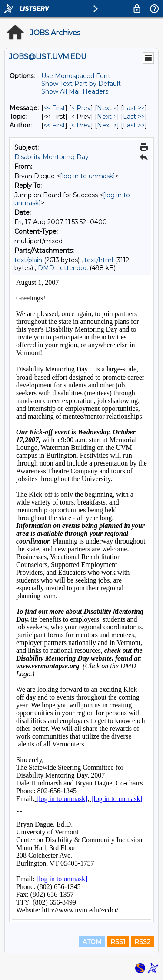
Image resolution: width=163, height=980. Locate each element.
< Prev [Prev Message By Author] (81, 125)
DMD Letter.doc (63, 268)
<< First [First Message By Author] (54, 125)
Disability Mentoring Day (52, 157)
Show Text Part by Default (81, 84)
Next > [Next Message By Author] (107, 125)
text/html (99, 260)
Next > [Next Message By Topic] (107, 117)
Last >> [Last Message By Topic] (134, 117)
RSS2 (142, 942)
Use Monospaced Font (76, 76)
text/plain (28, 260)
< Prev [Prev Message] (81, 108)
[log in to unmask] (88, 176)
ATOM (92, 942)
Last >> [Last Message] (134, 108)
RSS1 (118, 942)
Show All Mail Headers (75, 91)
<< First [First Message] (54, 108)
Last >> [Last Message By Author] (134, 125)
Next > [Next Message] (107, 108)
